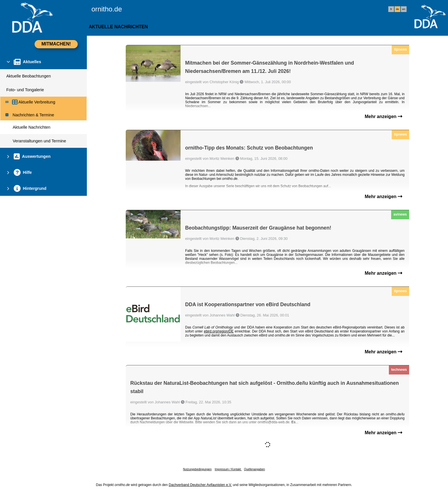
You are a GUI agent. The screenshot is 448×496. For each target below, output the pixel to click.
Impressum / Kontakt (228, 469)
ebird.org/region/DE (219, 331)
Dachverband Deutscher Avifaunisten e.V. (200, 485)
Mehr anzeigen (383, 116)
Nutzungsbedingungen (197, 469)
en (404, 9)
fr (391, 9)
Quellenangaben (254, 469)
